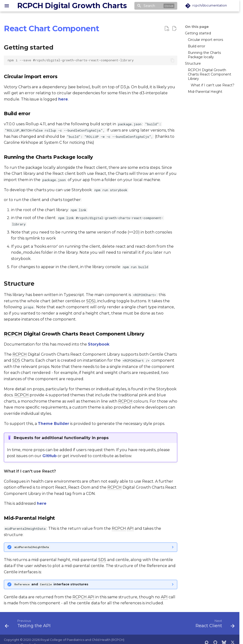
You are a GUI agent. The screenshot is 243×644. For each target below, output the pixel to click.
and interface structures (51, 584)
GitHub (49, 456)
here (63, 99)
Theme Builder (53, 424)
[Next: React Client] (214, 625)
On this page (197, 27)
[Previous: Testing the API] (29, 625)
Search (149, 6)
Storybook (99, 344)
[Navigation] (7, 6)
